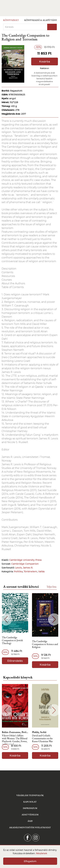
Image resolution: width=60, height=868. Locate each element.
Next (54, 619)
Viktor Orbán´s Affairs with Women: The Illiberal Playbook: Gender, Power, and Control (15, 740)
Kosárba (45, 62)
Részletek (42, 853)
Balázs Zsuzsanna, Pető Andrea (15, 732)
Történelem (30, 571)
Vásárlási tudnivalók (30, 795)
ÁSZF (30, 821)
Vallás (41, 571)
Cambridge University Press (25, 560)
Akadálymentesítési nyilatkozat (30, 827)
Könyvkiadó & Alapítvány (41, 20)
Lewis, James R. (24, 568)
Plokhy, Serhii (39, 732)
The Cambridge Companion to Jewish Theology (12, 640)
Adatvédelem (30, 815)
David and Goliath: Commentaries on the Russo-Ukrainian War (42, 739)
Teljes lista (51, 587)
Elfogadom (30, 861)
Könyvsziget (11, 20)
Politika (18, 571)
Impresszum (30, 808)
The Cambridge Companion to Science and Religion (45, 644)
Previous (6, 619)
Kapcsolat (30, 802)
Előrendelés (15, 661)
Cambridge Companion (25, 564)
